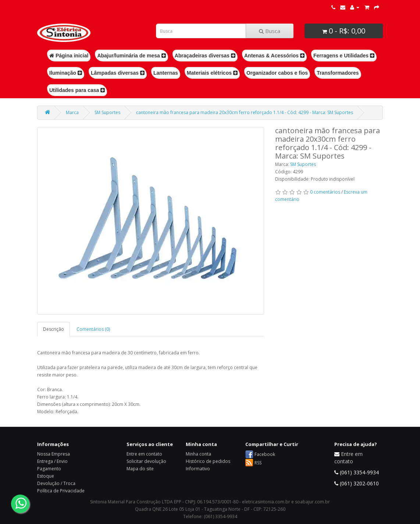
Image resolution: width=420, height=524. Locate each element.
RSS (258, 463)
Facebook (265, 454)
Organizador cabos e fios (277, 73)
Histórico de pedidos (208, 461)
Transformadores (338, 73)
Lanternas (166, 73)
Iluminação (66, 73)
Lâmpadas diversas (118, 73)
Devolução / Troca (56, 483)
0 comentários (325, 192)
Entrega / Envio (52, 461)
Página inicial (69, 56)
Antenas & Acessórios (274, 56)
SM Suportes (107, 112)
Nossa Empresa (54, 454)
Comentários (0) (93, 329)
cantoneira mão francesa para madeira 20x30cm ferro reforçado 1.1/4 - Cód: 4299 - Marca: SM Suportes (245, 112)
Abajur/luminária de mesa (131, 56)
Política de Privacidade (61, 491)
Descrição (54, 329)
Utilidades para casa (77, 90)
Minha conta (198, 454)
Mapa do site (140, 469)
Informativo (198, 469)
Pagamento (49, 469)
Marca (72, 112)
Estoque (46, 476)
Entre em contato (144, 454)
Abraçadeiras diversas (205, 56)
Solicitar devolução (146, 461)
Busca (270, 31)
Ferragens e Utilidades (344, 56)
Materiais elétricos (212, 73)
